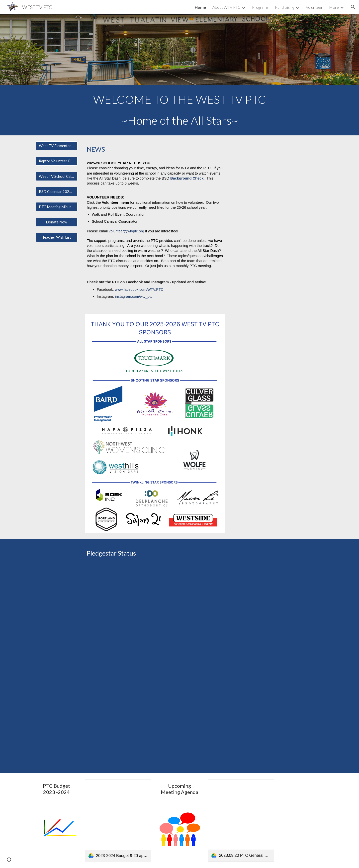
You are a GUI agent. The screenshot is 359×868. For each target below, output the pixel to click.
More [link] (334, 7)
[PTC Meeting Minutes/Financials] (57, 207)
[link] (118, 821)
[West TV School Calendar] (57, 176)
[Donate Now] (57, 222)
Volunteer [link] (314, 7)
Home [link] (200, 7)
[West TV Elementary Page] (57, 146)
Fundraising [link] (285, 7)
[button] (353, 7)
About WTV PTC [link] (226, 7)
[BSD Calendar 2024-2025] (57, 192)
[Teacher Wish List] (57, 237)
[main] (179, 110)
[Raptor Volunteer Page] (57, 161)
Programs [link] (260, 7)
